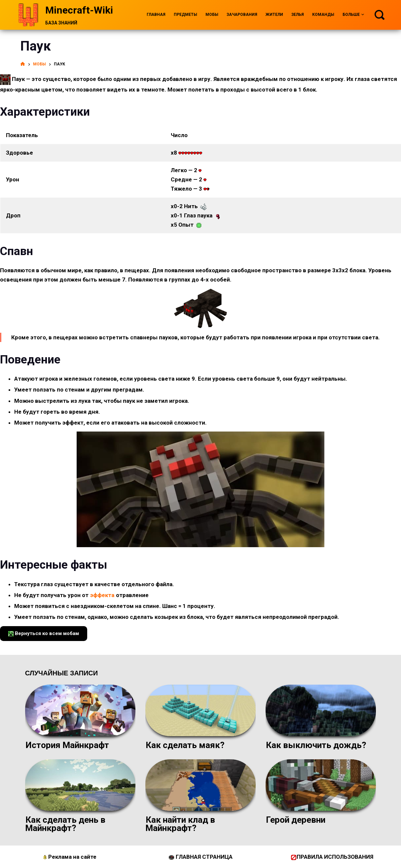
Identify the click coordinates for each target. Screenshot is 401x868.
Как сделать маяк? (185, 745)
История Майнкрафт (67, 745)
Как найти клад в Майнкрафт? (180, 824)
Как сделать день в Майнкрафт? (65, 824)
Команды (323, 15)
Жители (274, 15)
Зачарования (242, 15)
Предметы (185, 15)
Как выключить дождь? (316, 745)
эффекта (102, 595)
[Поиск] (380, 15)
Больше (353, 15)
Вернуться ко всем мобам (44, 633)
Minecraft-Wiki (79, 10)
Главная (156, 15)
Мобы (212, 15)
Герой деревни (296, 820)
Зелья (298, 15)
